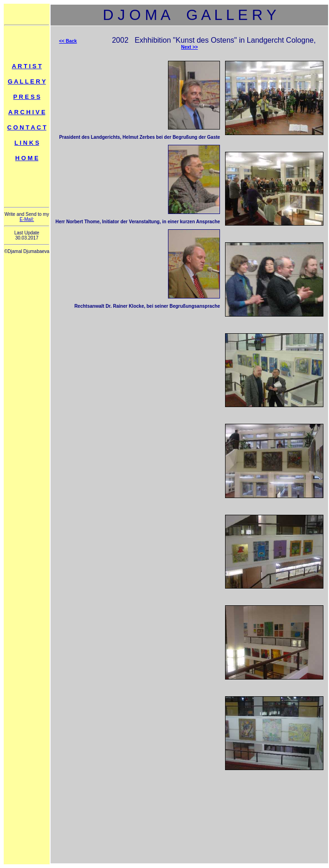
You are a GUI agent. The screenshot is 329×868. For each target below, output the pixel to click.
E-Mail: (27, 219)
